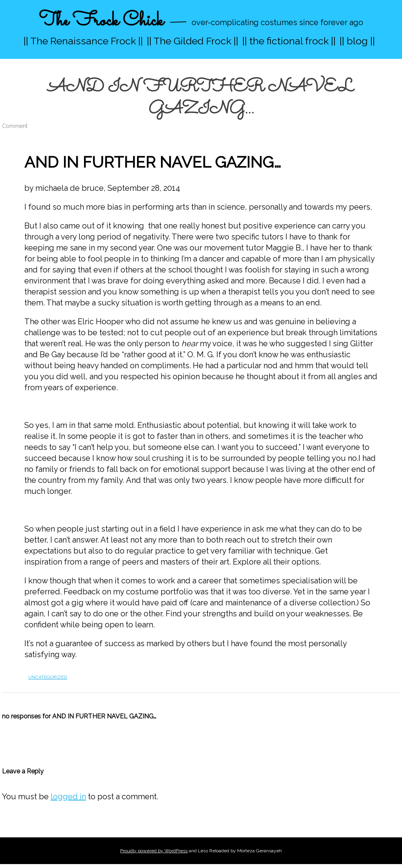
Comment (15, 126)
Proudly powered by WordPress (154, 851)
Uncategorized (48, 677)
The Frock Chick (101, 21)
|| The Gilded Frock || (193, 41)
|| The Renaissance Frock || (83, 41)
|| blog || (357, 41)
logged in (68, 797)
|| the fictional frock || (289, 41)
